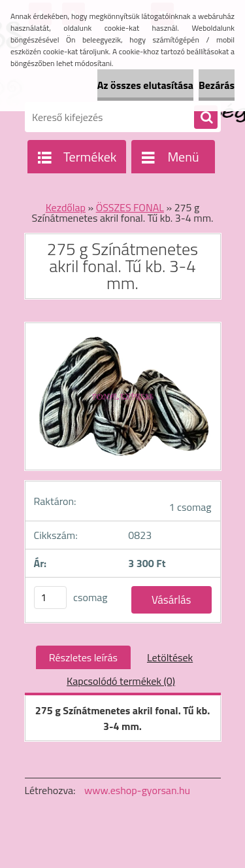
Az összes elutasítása (145, 85)
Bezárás (217, 85)
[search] (206, 118)
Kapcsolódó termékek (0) (121, 681)
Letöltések (170, 657)
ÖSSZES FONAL (130, 207)
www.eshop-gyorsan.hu (137, 790)
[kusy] (50, 598)
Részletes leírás (83, 657)
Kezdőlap (66, 207)
